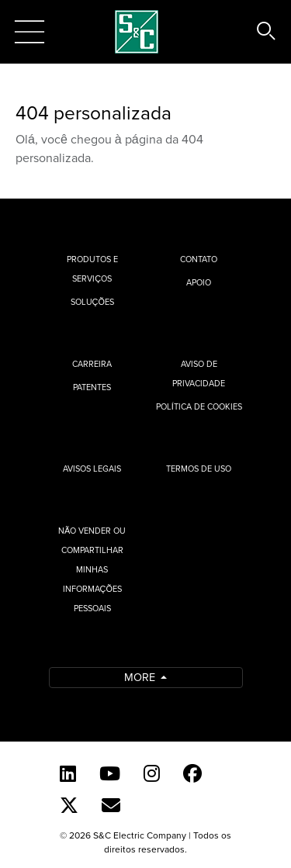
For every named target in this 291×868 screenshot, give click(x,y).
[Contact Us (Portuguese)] (111, 805)
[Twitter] (69, 805)
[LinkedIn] (68, 773)
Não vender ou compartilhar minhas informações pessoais (92, 569)
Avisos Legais (92, 469)
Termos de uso (199, 469)
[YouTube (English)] (110, 773)
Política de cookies (199, 406)
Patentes (92, 387)
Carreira (92, 364)
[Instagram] (152, 773)
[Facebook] (192, 773)
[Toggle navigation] (29, 32)
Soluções (92, 302)
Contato (199, 259)
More (141, 677)
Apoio (199, 282)
